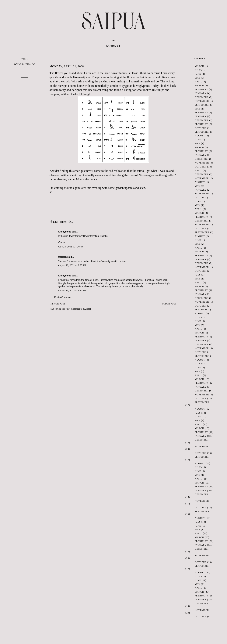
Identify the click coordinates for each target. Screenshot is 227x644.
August (200, 136)
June (198, 74)
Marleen (62, 257)
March (199, 66)
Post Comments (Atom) (78, 309)
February (201, 89)
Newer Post (58, 304)
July (198, 70)
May (197, 78)
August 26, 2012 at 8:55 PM (72, 265)
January (201, 93)
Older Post (169, 304)
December (202, 97)
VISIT (25, 63)
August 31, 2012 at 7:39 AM (72, 291)
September (202, 105)
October (201, 128)
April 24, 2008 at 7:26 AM (71, 247)
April (198, 82)
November (202, 101)
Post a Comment (63, 297)
